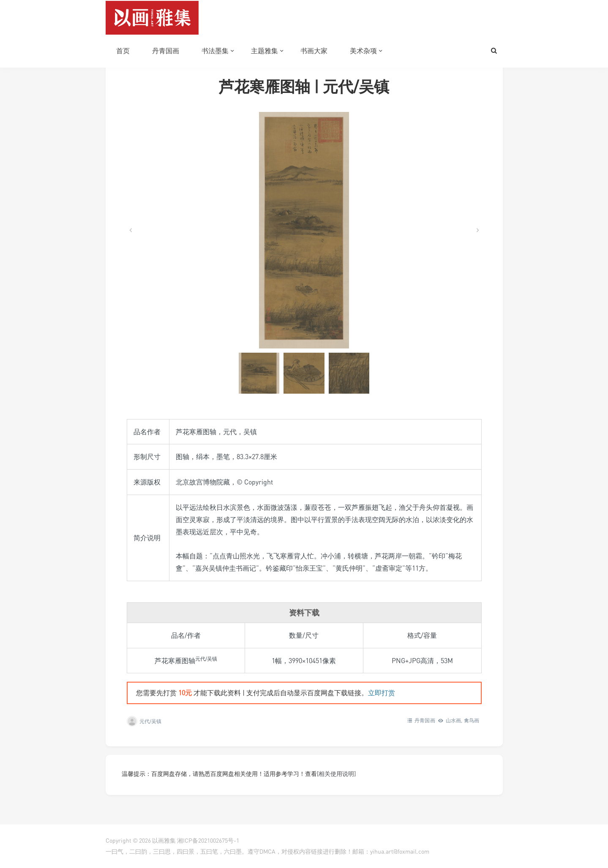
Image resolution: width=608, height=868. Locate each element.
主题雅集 (264, 51)
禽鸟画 (472, 720)
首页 (123, 51)
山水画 (454, 720)
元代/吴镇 (151, 721)
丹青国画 (166, 51)
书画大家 (314, 51)
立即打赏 (382, 693)
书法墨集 (215, 51)
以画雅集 (164, 840)
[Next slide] (477, 230)
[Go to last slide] (131, 230)
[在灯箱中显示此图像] (304, 230)
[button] (259, 373)
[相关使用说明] (336, 774)
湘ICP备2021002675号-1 (208, 840)
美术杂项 (363, 51)
